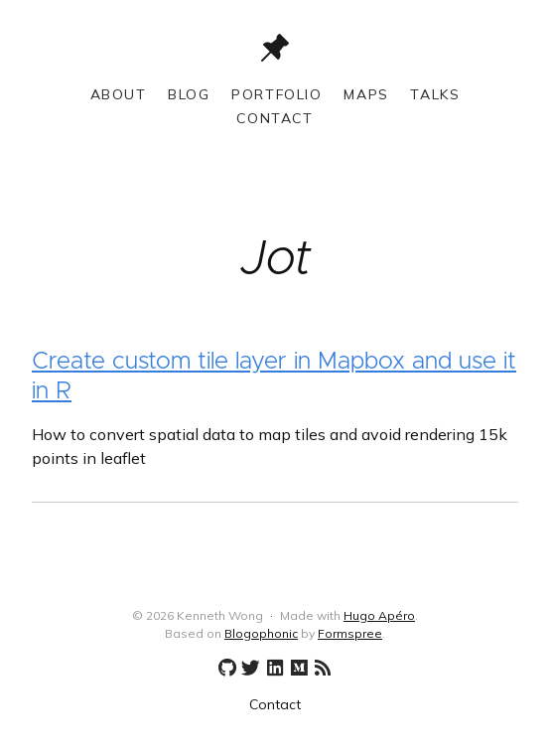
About (119, 94)
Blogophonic (261, 633)
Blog (189, 94)
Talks (435, 94)
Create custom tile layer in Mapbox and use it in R (274, 377)
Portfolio (276, 94)
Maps (366, 94)
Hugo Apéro (379, 615)
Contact (275, 118)
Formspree (350, 633)
